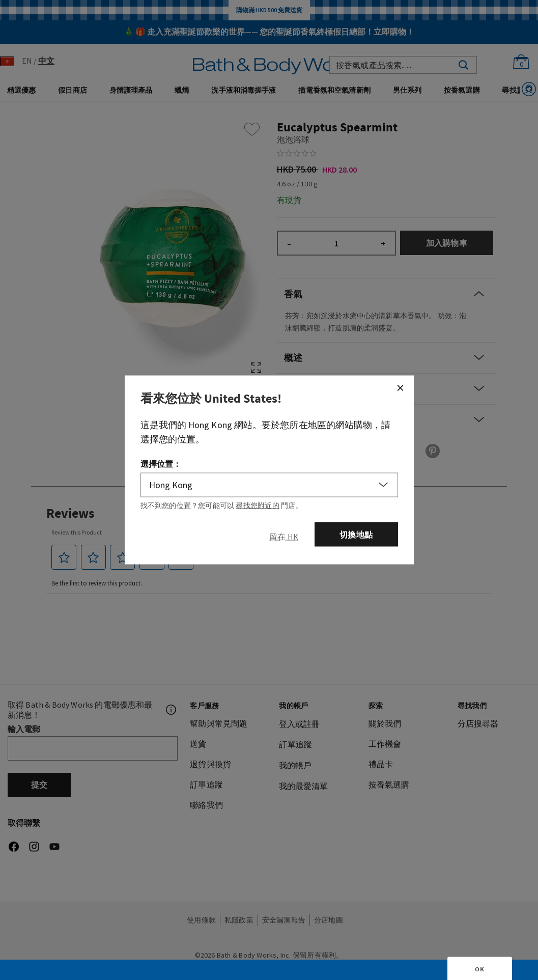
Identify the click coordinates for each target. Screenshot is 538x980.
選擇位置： (161, 463)
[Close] (400, 387)
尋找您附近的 (257, 505)
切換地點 (356, 534)
